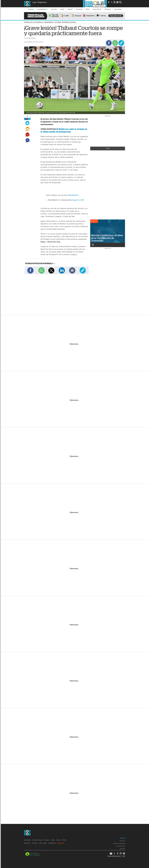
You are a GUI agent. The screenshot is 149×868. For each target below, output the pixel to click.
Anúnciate (122, 838)
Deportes (79, 9)
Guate (62, 9)
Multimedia (52, 843)
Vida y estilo (97, 9)
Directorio (122, 849)
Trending (108, 9)
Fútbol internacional (65, 22)
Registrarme (42, 2)
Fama (88, 9)
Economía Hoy (43, 9)
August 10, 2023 (78, 200)
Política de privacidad (119, 844)
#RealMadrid (73, 195)
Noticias (54, 9)
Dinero (70, 9)
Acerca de (122, 841)
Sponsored (61, 843)
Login (34, 2)
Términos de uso (120, 846)
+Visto (108, 148)
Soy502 (31, 9)
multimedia (118, 9)
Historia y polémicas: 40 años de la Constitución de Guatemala (107, 238)
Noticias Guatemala (34, 22)
